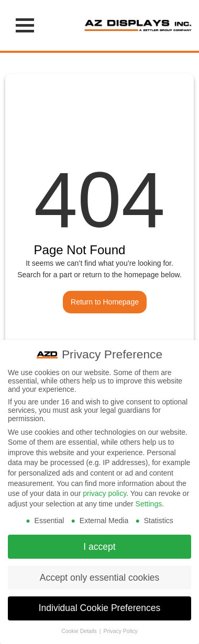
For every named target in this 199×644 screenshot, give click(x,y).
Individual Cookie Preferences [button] (100, 606)
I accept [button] (99, 544)
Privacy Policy (120, 629)
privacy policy (104, 491)
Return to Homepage (105, 302)
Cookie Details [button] (80, 629)
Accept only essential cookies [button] (100, 575)
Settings (149, 501)
